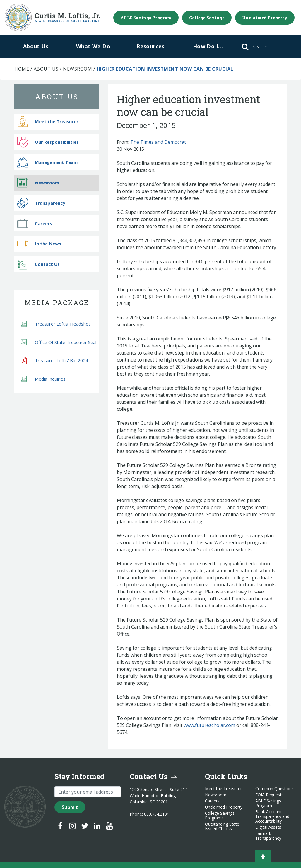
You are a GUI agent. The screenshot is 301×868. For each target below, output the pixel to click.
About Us (36, 46)
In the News (39, 244)
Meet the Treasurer (48, 122)
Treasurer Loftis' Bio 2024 (54, 360)
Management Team (47, 162)
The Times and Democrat (158, 142)
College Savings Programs (220, 816)
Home (22, 69)
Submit (70, 807)
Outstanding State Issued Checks (222, 826)
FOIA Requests (269, 795)
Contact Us (39, 264)
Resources (150, 46)
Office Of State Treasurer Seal (59, 342)
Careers (35, 223)
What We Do (93, 46)
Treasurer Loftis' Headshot (55, 324)
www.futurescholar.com (209, 725)
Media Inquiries (43, 379)
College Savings (207, 18)
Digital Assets (268, 827)
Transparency (41, 203)
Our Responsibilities (48, 142)
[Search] (269, 47)
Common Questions (275, 789)
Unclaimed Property (265, 18)
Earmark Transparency (268, 836)
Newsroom (77, 69)
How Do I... (208, 46)
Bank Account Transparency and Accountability (272, 816)
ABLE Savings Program (146, 18)
